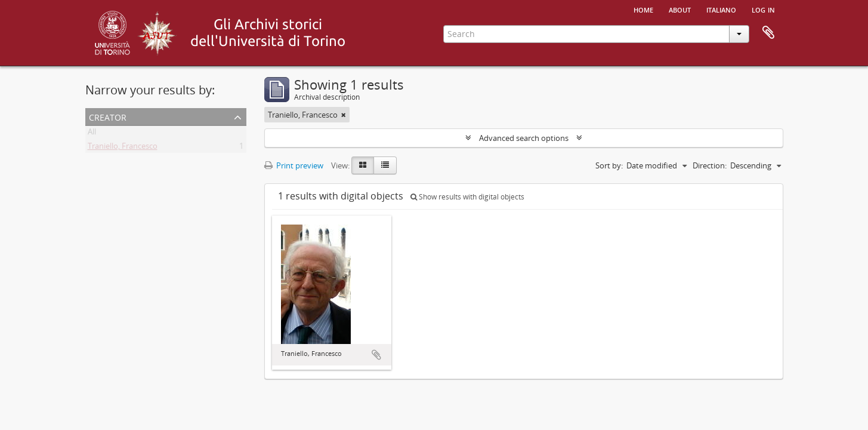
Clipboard (768, 33)
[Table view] (385, 165)
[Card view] (363, 165)
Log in (763, 9)
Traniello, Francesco (123, 148)
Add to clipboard (376, 355)
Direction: (710, 165)
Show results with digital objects (467, 197)
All (92, 134)
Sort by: (609, 165)
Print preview (294, 165)
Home (643, 9)
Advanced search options (524, 138)
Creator (108, 116)
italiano (721, 9)
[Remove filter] (344, 115)
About (680, 9)
